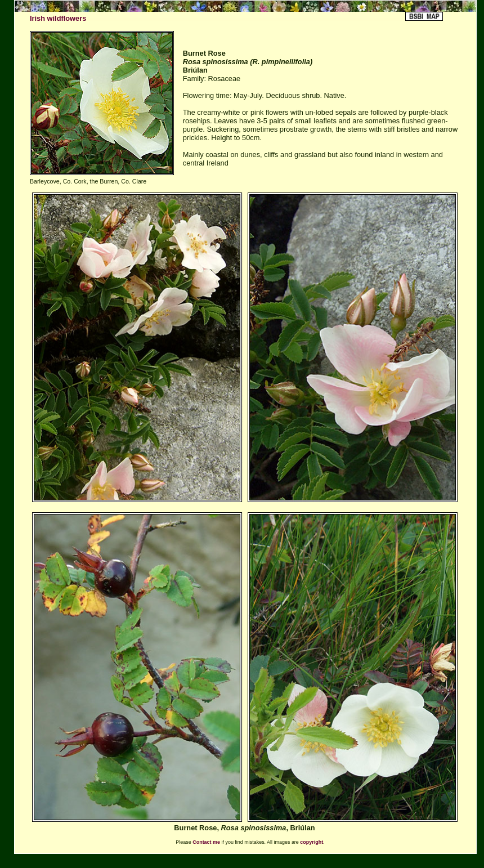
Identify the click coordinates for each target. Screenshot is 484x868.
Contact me (206, 842)
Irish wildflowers (58, 18)
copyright (312, 842)
